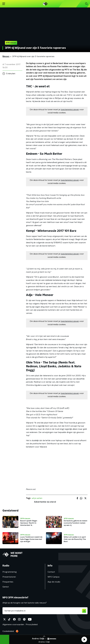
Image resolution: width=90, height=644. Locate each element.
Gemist (6, 587)
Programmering (10, 572)
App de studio (54, 582)
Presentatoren (9, 577)
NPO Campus (54, 577)
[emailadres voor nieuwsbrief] (45, 611)
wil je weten (37, 498)
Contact (51, 572)
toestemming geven (70, 110)
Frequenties (8, 582)
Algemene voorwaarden (13, 625)
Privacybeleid (32, 625)
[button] (84, 639)
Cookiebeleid (8, 631)
